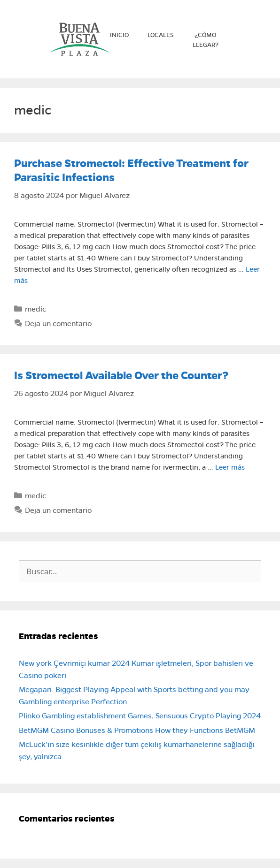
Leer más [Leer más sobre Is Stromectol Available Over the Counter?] (230, 467)
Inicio (119, 35)
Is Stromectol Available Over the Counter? (121, 375)
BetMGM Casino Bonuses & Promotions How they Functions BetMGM (137, 730)
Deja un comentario (58, 324)
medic (35, 309)
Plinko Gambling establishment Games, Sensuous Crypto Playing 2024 (140, 716)
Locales (161, 35)
